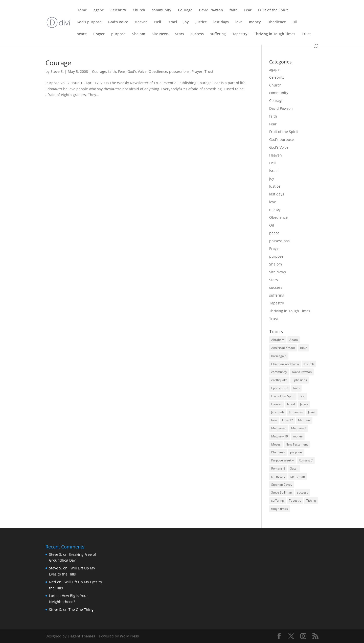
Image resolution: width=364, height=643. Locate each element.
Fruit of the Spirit (273, 10)
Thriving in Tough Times (275, 34)
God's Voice (118, 22)
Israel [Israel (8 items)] (291, 404)
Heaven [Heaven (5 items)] (277, 404)
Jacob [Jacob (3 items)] (304, 404)
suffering (218, 34)
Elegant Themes (81, 636)
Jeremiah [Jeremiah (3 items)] (278, 412)
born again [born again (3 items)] (279, 356)
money (255, 22)
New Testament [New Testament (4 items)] (297, 444)
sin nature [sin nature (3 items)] (278, 476)
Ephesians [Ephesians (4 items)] (300, 380)
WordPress (129, 636)
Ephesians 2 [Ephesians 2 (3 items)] (280, 388)
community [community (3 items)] (279, 372)
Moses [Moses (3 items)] (276, 444)
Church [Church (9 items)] (309, 364)
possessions (179, 71)
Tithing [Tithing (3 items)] (311, 501)
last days (221, 22)
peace (82, 34)
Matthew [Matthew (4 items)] (304, 420)
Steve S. (57, 71)
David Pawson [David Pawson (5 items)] (302, 372)
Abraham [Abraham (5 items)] (278, 340)
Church (139, 10)
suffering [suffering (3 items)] (278, 501)
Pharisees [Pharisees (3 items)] (278, 452)
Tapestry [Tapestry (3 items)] (295, 501)
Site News (160, 34)
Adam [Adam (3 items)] (294, 340)
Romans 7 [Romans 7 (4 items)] (306, 460)
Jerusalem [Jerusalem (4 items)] (296, 412)
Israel (172, 22)
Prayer (99, 34)
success (197, 34)
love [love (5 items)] (274, 420)
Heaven (141, 22)
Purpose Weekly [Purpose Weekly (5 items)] (282, 460)
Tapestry (240, 34)
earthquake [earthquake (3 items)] (279, 380)
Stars (180, 34)
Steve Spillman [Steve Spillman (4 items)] (282, 492)
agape (99, 10)
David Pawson (211, 10)
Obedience (277, 22)
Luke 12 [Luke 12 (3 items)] (288, 420)
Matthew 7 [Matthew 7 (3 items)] (299, 428)
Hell (158, 22)
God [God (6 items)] (302, 396)
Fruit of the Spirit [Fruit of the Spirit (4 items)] (283, 396)
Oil (295, 22)
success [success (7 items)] (303, 492)
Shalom (139, 34)
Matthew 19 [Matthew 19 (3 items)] (280, 436)
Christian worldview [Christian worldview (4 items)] (285, 364)
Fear (248, 10)
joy (186, 22)
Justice (201, 22)
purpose (118, 34)
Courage (185, 10)
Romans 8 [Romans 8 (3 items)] (278, 468)
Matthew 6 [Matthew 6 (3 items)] (279, 428)
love (239, 22)
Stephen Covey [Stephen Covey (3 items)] (282, 485)
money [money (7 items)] (298, 436)
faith (234, 10)
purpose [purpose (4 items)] (296, 452)
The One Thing (81, 609)
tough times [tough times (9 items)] (280, 509)
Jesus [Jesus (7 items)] (312, 412)
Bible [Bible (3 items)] (304, 348)
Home (82, 10)
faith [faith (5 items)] (296, 388)
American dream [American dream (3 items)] (283, 348)
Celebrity (118, 10)
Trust (306, 34)
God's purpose (89, 22)
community (162, 10)
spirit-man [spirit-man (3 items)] (298, 476)
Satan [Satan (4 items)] (294, 468)
